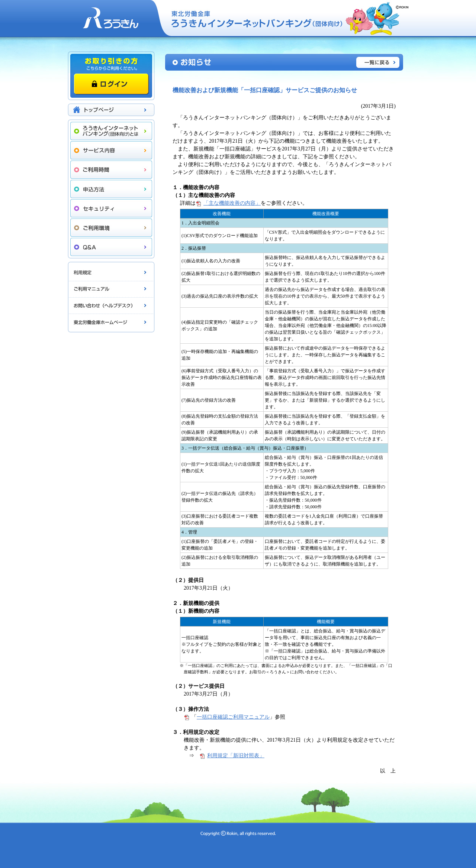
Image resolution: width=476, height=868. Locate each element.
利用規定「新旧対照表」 (236, 756)
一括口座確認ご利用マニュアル (233, 717)
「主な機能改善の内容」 (232, 203)
